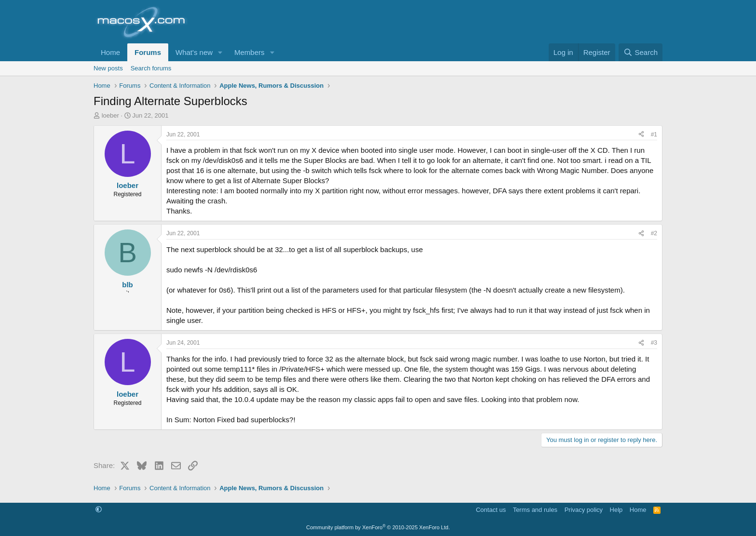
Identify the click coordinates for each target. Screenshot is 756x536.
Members (250, 52)
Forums (148, 52)
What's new (194, 52)
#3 (654, 343)
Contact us (491, 510)
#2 (654, 233)
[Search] (641, 52)
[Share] (641, 135)
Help (616, 510)
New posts (108, 68)
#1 (654, 134)
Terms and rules (535, 510)
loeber (110, 115)
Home (110, 52)
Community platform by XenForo (378, 527)
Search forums (151, 68)
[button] (220, 52)
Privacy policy (584, 510)
